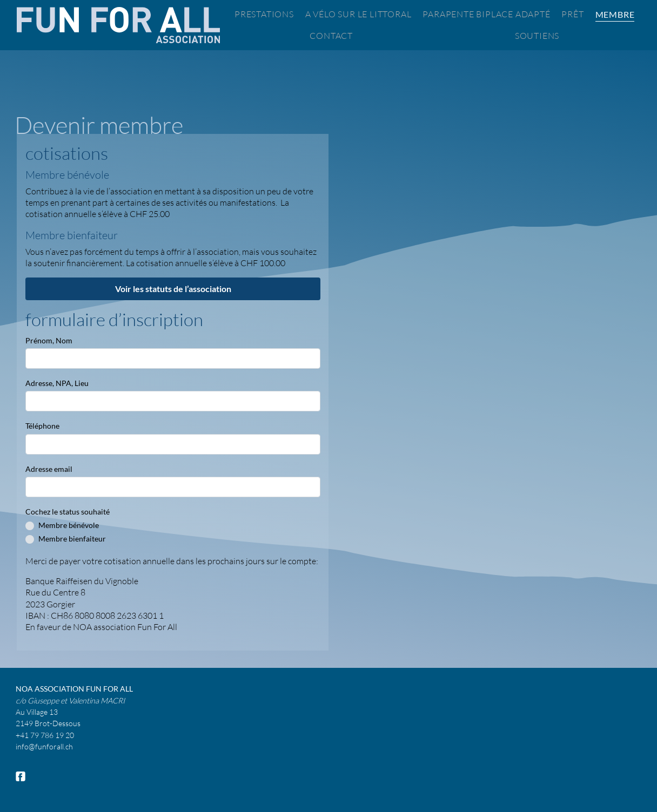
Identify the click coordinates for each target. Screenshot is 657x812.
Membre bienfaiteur (72, 539)
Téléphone (42, 426)
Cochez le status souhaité (68, 512)
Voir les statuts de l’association (173, 289)
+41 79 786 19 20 (45, 735)
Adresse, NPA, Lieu (57, 383)
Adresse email (49, 469)
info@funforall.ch (44, 746)
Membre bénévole (69, 525)
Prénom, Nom (49, 340)
